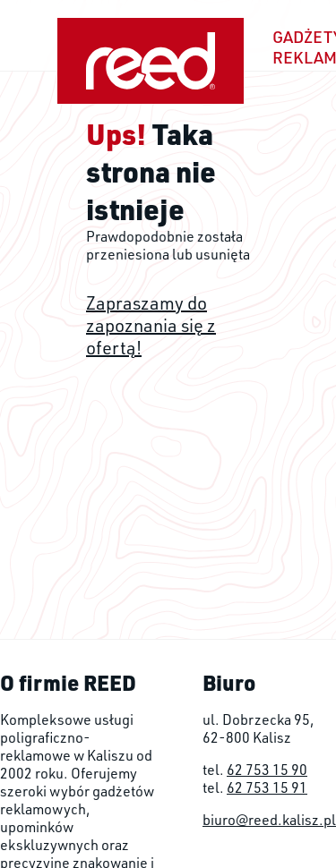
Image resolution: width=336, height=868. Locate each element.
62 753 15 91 (267, 787)
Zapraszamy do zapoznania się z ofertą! (151, 325)
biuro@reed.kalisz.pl (269, 820)
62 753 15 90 (267, 770)
